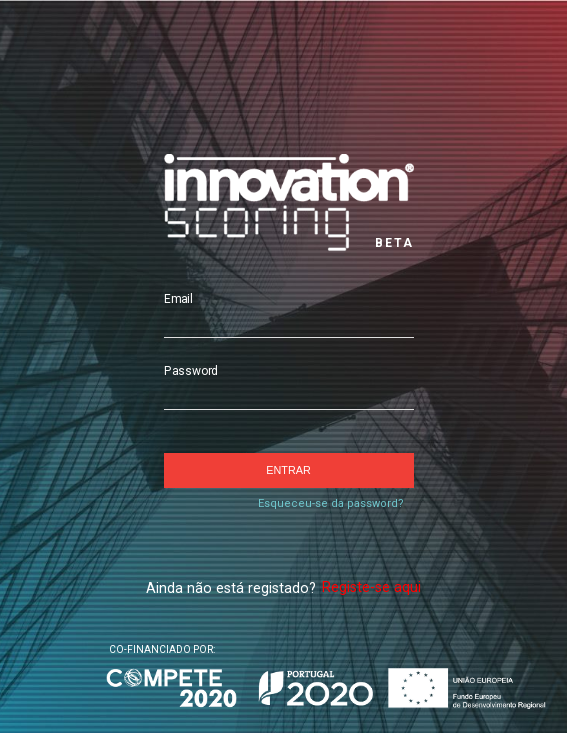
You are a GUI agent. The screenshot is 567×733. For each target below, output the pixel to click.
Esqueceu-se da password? (331, 503)
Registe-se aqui (371, 587)
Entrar (288, 470)
